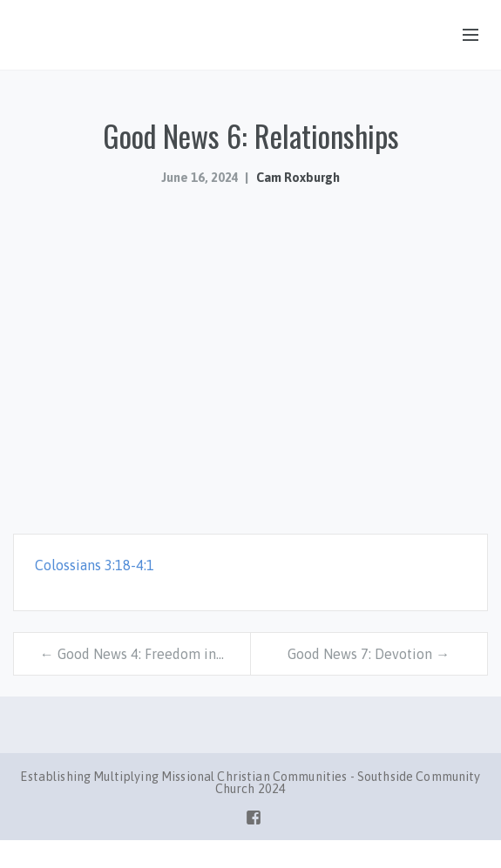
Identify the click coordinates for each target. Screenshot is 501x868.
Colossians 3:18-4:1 (95, 565)
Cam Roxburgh (298, 178)
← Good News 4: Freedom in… (132, 654)
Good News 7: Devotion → (369, 654)
